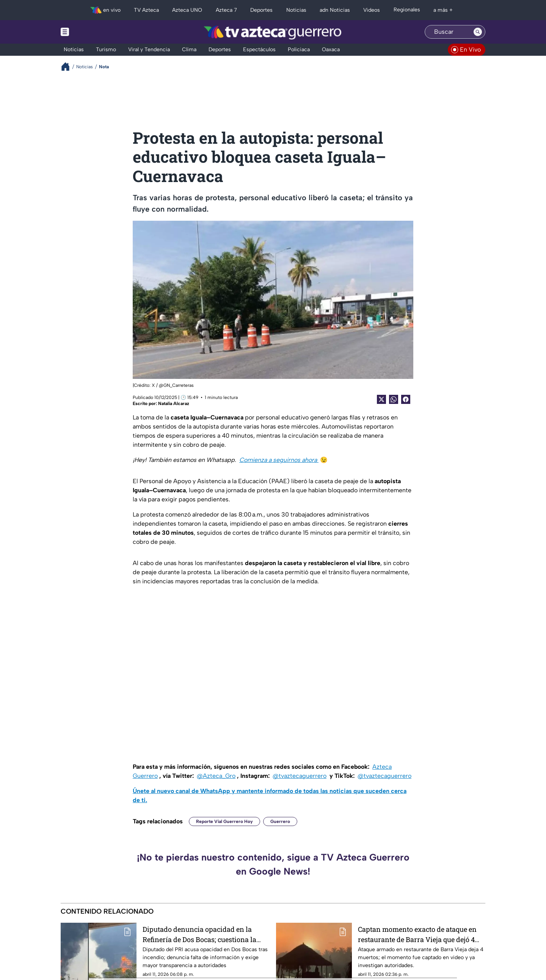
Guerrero (280, 821)
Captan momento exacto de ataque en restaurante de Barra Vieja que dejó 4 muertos (417, 934)
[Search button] (478, 32)
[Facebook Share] (406, 399)
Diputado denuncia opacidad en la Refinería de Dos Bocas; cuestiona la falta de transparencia (199, 934)
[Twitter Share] (381, 399)
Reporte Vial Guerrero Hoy (224, 821)
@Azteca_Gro (216, 776)
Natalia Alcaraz (174, 404)
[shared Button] (394, 399)
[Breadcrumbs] (68, 67)
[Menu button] (91, 32)
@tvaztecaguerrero (300, 776)
